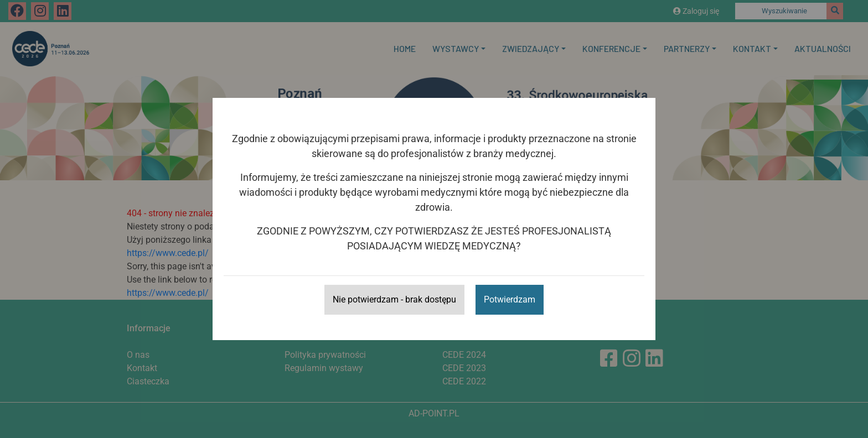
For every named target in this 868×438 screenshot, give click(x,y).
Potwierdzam (510, 299)
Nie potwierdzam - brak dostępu (394, 299)
